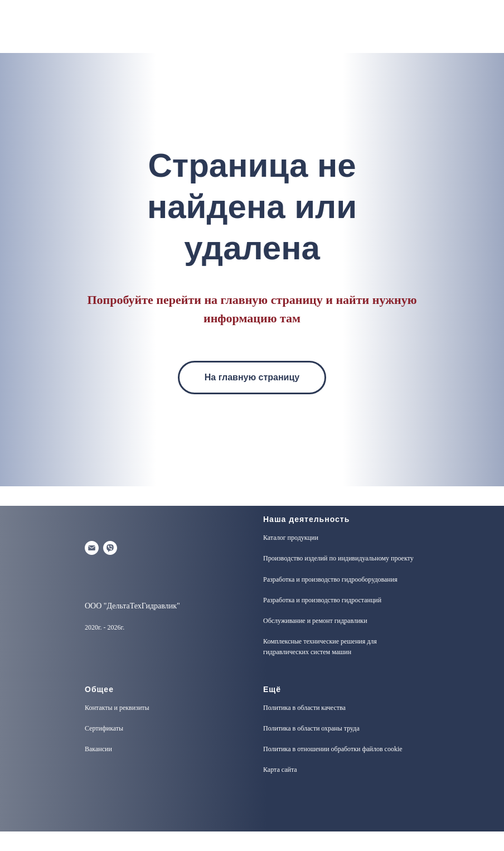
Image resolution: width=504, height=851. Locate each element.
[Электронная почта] (92, 548)
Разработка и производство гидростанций (322, 600)
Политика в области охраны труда (311, 728)
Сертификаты (104, 728)
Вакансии (98, 749)
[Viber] (110, 548)
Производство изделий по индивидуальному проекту (338, 558)
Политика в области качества (304, 708)
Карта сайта (280, 770)
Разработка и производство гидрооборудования (330, 579)
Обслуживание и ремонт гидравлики (315, 621)
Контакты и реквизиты (117, 708)
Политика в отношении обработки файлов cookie (333, 749)
